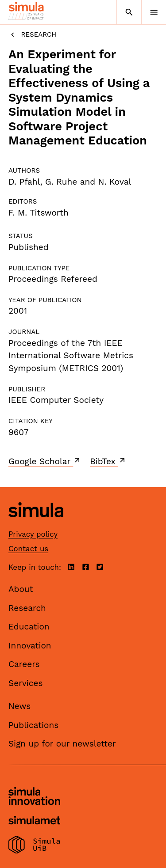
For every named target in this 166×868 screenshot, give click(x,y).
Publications (33, 725)
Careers (24, 664)
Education (29, 627)
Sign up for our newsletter (62, 744)
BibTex (108, 461)
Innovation (30, 646)
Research (32, 35)
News (19, 706)
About (21, 589)
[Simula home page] (36, 524)
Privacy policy (33, 534)
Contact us (28, 549)
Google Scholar (45, 461)
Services (25, 683)
